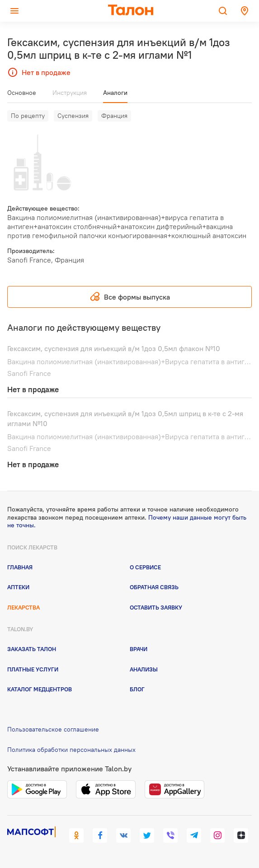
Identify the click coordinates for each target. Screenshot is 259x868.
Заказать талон (32, 649)
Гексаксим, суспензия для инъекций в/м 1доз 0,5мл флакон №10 (114, 348)
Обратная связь (154, 587)
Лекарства (24, 607)
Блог (137, 689)
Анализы (144, 669)
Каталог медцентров (40, 689)
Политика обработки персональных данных (71, 750)
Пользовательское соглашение (53, 729)
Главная (20, 567)
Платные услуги (33, 669)
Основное (22, 93)
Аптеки (18, 587)
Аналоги (115, 93)
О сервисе (145, 567)
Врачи (139, 649)
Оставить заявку (156, 607)
